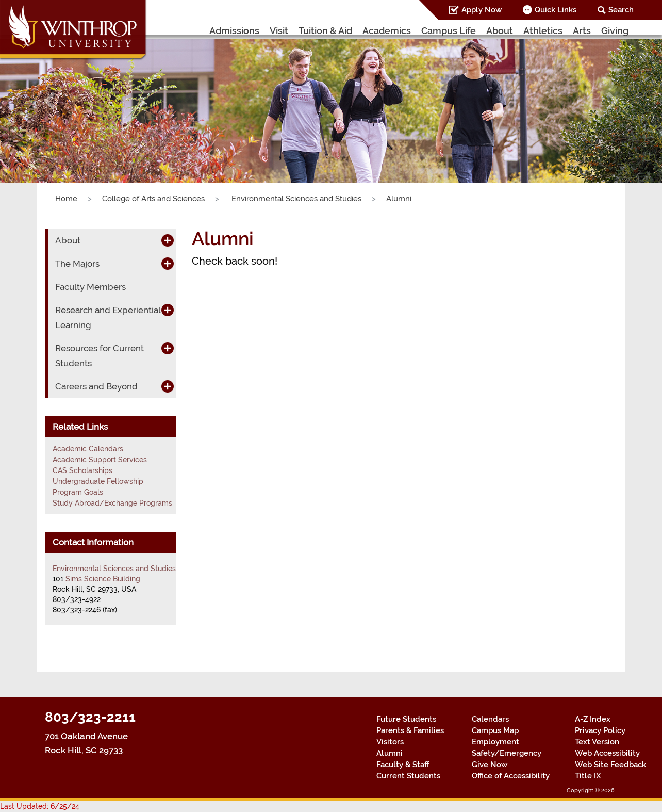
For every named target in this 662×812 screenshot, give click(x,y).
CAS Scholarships (82, 470)
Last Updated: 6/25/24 (40, 806)
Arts (582, 31)
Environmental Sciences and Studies (295, 199)
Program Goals (78, 492)
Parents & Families (410, 730)
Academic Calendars (88, 449)
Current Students (408, 776)
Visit (279, 31)
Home (66, 199)
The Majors (77, 264)
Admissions (234, 31)
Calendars (490, 719)
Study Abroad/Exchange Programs (112, 503)
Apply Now (482, 10)
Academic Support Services (100, 460)
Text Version (597, 742)
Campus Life (449, 31)
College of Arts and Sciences (153, 199)
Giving (615, 31)
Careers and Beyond (96, 386)
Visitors (390, 742)
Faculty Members (90, 287)
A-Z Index (593, 719)
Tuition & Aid (325, 31)
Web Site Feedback (610, 765)
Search (621, 10)
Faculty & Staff (403, 765)
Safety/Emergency (507, 753)
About (500, 31)
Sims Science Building (103, 579)
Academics (387, 31)
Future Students (406, 719)
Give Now (490, 765)
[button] (50, 101)
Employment (495, 742)
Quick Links (556, 10)
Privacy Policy (600, 730)
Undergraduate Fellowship (98, 481)
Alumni (390, 753)
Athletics (543, 31)
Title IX (588, 776)
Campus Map (495, 730)
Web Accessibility (607, 753)
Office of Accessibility (511, 776)
